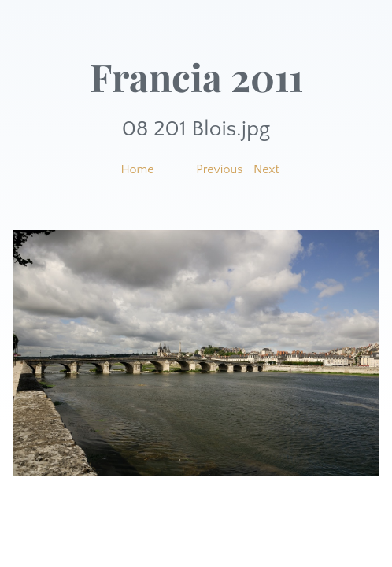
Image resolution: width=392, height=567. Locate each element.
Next (266, 169)
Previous (219, 169)
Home (137, 169)
